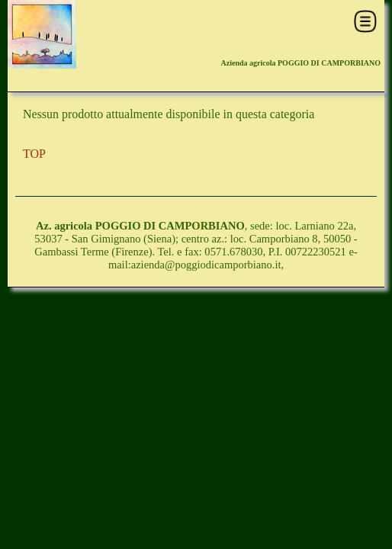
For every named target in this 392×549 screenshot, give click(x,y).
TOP (34, 154)
